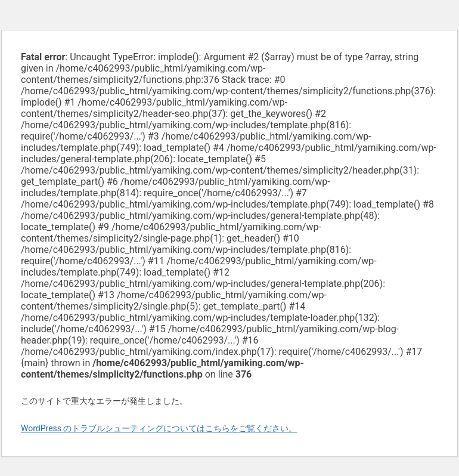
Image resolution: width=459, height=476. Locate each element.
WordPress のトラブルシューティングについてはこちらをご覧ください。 (159, 428)
